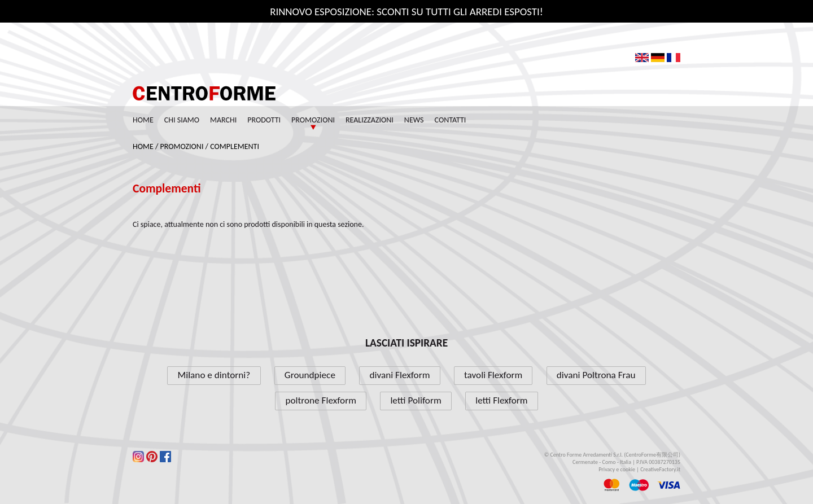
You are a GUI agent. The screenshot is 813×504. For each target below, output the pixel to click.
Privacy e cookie (617, 469)
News (414, 120)
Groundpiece (310, 375)
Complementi (235, 146)
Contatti (451, 120)
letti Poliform (416, 400)
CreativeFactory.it (660, 469)
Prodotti (264, 120)
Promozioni (313, 120)
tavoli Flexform (493, 375)
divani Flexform (399, 375)
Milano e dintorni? (214, 375)
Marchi (223, 120)
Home (143, 120)
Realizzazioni (370, 120)
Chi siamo (182, 120)
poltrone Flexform (320, 400)
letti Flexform (501, 400)
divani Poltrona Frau (596, 375)
